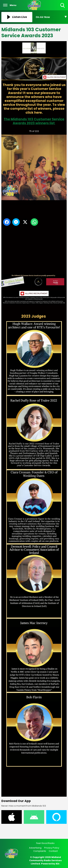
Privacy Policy (52, 848)
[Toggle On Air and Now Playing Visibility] (51, 17)
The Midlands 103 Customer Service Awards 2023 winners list (34, 121)
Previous (8, 130)
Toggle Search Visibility (63, 6)
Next (59, 130)
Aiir (58, 864)
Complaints (40, 851)
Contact (53, 851)
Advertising (35, 848)
